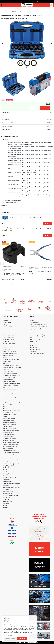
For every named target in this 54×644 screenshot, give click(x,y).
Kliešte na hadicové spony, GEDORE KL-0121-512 (40, 273)
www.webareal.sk (33, 642)
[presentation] (3, 43)
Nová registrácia (49, 1)
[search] (51, 5)
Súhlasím (22, 639)
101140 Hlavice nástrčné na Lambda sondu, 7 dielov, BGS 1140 (25, 218)
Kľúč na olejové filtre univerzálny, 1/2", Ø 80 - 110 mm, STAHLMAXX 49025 (13, 274)
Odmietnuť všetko (10, 639)
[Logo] (27, 5)
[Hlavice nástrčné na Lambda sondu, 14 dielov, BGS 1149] (27, 43)
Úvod (4, 12)
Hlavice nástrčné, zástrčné (14, 12)
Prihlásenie (41, 1)
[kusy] (33, 108)
